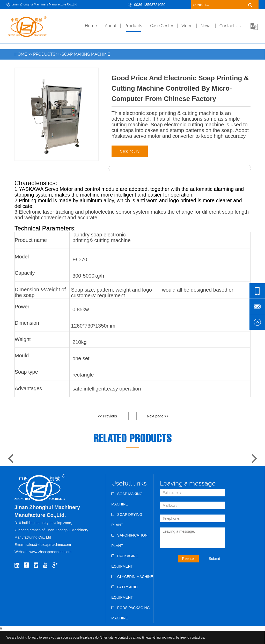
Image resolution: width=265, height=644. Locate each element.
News (206, 26)
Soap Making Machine (86, 54)
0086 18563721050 (150, 5)
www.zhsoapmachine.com (51, 552)
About (111, 26)
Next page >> (158, 416)
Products (133, 26)
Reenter (188, 559)
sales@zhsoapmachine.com (48, 545)
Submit (214, 559)
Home (21, 54)
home (91, 26)
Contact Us (230, 26)
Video (187, 26)
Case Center (162, 26)
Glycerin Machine (132, 577)
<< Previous (107, 416)
